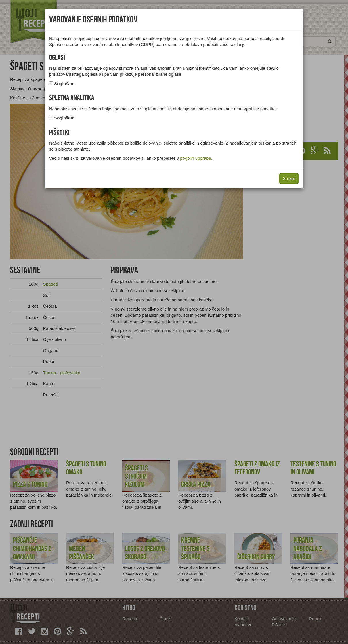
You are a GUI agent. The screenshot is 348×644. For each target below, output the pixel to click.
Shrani (289, 178)
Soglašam (64, 84)
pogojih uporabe (196, 158)
